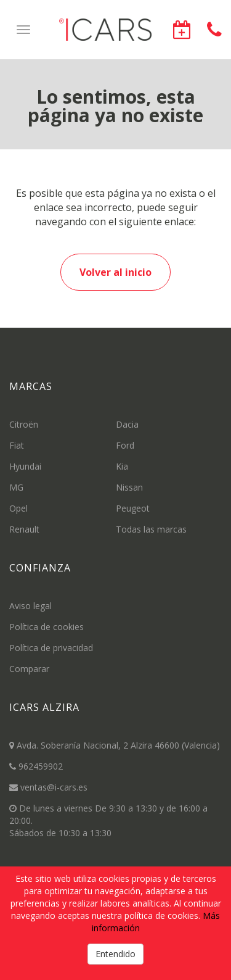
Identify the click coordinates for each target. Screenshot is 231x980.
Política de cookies (47, 627)
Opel (18, 508)
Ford (125, 445)
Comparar (29, 669)
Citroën (24, 424)
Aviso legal (30, 606)
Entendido (115, 954)
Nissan (129, 487)
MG (16, 487)
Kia (122, 466)
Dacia (127, 424)
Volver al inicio (115, 272)
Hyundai (25, 466)
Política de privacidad (51, 648)
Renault (24, 529)
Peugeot (133, 508)
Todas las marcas (151, 529)
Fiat (17, 445)
